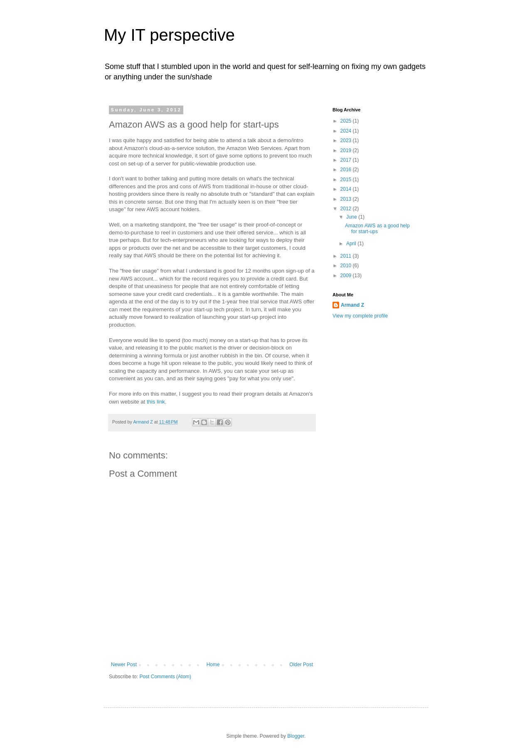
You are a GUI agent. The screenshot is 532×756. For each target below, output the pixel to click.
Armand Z (352, 305)
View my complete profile (360, 316)
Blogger (296, 736)
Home (213, 665)
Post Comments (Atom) (165, 677)
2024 (347, 131)
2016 (347, 170)
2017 (347, 160)
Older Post (301, 665)
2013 (347, 199)
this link (156, 402)
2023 (347, 140)
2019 (347, 150)
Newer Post (124, 665)
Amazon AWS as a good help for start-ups (377, 229)
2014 (347, 189)
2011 (347, 256)
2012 (347, 209)
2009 (347, 276)
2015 (347, 180)
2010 (347, 266)
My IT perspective (169, 35)
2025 (347, 121)
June (352, 217)
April (352, 244)
